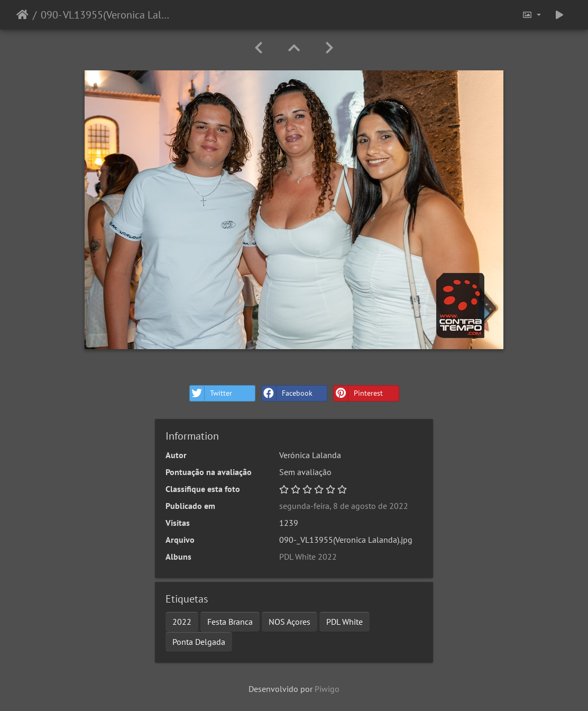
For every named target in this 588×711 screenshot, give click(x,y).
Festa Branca (230, 622)
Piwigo (327, 689)
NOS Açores (290, 622)
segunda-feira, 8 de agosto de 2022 (344, 506)
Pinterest (358, 393)
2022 (182, 622)
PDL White (344, 622)
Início (22, 15)
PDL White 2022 (308, 557)
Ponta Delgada (199, 642)
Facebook (287, 393)
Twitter (211, 393)
